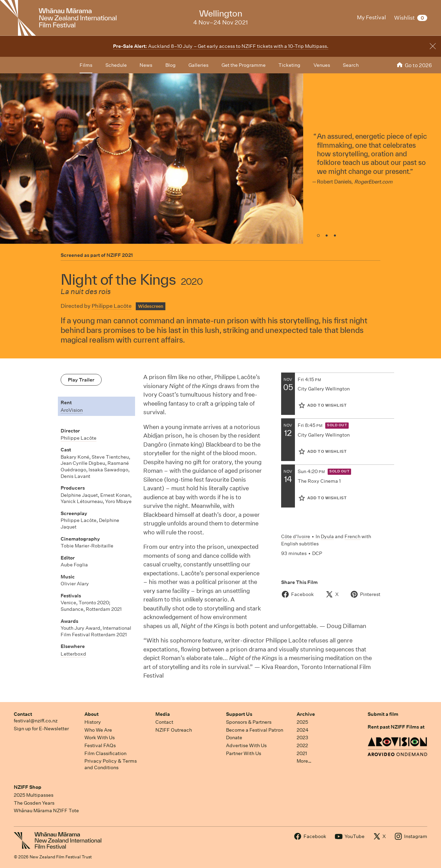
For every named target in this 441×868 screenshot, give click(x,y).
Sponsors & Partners (249, 722)
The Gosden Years (34, 803)
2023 (302, 738)
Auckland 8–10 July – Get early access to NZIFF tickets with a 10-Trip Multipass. (221, 46)
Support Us (239, 714)
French (352, 536)
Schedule (116, 65)
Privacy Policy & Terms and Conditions (111, 764)
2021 (302, 753)
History (93, 722)
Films (86, 65)
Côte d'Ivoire (296, 536)
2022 (302, 745)
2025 (302, 722)
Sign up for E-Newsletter (41, 729)
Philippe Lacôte (112, 306)
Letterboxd (73, 654)
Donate (234, 738)
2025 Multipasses (34, 795)
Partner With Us (244, 753)
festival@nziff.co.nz (36, 721)
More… (304, 761)
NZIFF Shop (28, 787)
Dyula (327, 536)
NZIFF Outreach (174, 730)
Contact (23, 714)
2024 (302, 730)
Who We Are (98, 730)
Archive (306, 714)
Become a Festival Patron (255, 730)
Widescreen (151, 306)
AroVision (72, 410)
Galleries (198, 65)
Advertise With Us (246, 745)
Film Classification (105, 753)
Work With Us (100, 738)
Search (351, 65)
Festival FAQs (100, 745)
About (91, 714)
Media (163, 714)
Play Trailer (81, 380)
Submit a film (383, 714)
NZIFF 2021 (120, 255)
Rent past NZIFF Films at (396, 727)
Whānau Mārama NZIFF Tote (46, 811)
